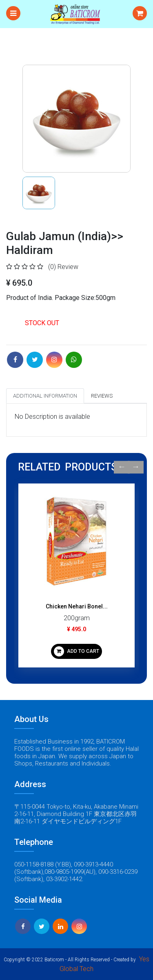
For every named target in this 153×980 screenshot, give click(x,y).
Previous (122, 467)
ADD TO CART (76, 651)
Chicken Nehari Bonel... (77, 606)
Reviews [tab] (102, 396)
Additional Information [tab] (45, 396)
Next (136, 467)
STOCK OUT (42, 323)
